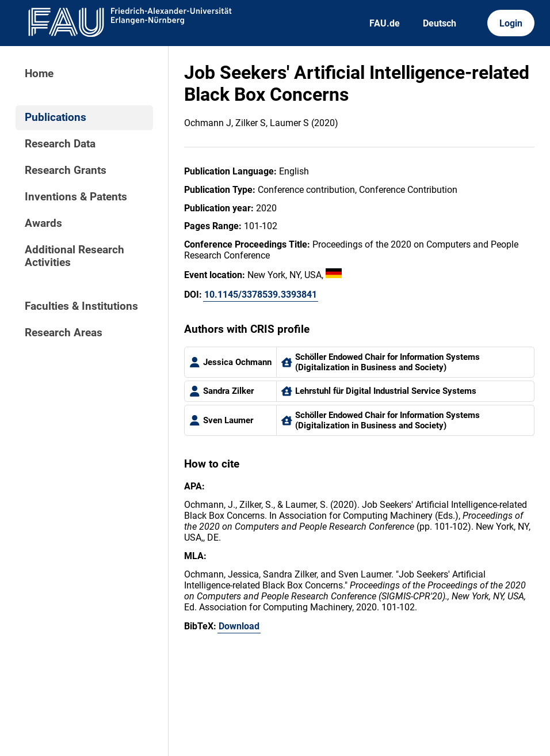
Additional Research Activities (75, 256)
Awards (43, 223)
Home (39, 74)
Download (239, 626)
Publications (56, 117)
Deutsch (440, 23)
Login (511, 23)
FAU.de (385, 23)
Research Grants (66, 170)
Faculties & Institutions (81, 306)
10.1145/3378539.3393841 (261, 295)
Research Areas (64, 333)
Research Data (60, 144)
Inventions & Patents (76, 197)
